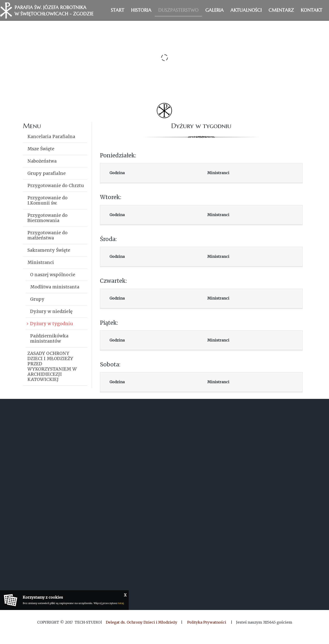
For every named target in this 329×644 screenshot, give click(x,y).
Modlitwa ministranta (55, 287)
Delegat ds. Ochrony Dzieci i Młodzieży (142, 622)
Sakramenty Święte (49, 250)
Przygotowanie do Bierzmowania (47, 218)
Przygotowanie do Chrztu (56, 185)
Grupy (37, 299)
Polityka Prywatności (207, 622)
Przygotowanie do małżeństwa (47, 235)
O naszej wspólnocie (53, 275)
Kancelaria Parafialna (51, 137)
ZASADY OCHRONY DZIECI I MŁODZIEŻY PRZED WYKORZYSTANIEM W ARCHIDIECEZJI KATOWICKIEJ (52, 366)
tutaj (121, 603)
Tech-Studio (87, 622)
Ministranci (41, 262)
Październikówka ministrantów (49, 338)
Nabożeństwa (42, 161)
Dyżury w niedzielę (51, 311)
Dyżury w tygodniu (52, 324)
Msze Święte (41, 149)
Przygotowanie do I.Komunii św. (47, 200)
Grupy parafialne (47, 173)
